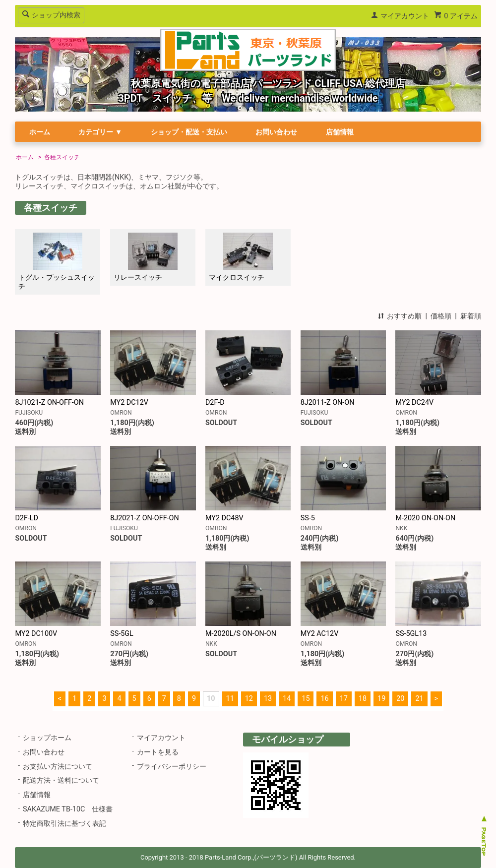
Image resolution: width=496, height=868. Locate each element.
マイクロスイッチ (241, 257)
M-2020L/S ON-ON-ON (241, 634)
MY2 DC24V (414, 403)
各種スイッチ (62, 157)
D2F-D (215, 403)
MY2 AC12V (320, 634)
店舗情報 (340, 132)
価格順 (441, 316)
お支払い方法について (58, 767)
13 (268, 699)
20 (400, 699)
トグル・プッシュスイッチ (57, 262)
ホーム (40, 132)
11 (230, 699)
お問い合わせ (276, 132)
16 (324, 699)
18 (363, 699)
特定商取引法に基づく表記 (64, 824)
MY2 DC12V (129, 403)
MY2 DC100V (36, 634)
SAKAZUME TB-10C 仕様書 (68, 809)
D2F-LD (27, 518)
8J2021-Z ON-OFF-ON (145, 518)
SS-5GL (122, 634)
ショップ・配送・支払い (189, 132)
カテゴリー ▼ (100, 132)
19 (381, 699)
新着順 (471, 316)
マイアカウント (405, 16)
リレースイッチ (146, 257)
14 (287, 699)
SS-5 (308, 518)
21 (419, 699)
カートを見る (158, 752)
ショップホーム (47, 738)
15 (306, 699)
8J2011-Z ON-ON (328, 403)
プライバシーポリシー (172, 767)
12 (249, 699)
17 (344, 699)
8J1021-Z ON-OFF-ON (49, 403)
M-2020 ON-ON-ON (425, 518)
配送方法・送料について (61, 780)
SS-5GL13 (411, 634)
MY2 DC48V (224, 518)
